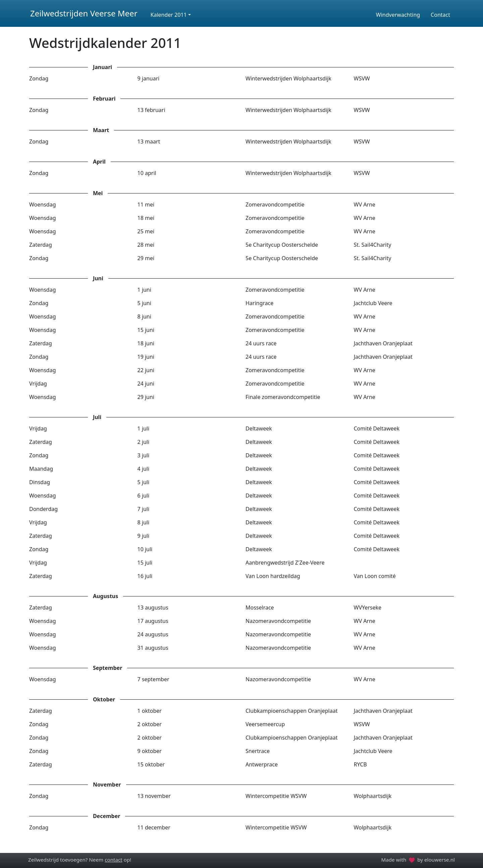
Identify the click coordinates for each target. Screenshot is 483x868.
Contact (440, 15)
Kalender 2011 (169, 15)
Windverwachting (398, 15)
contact (114, 860)
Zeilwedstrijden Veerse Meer (84, 13)
